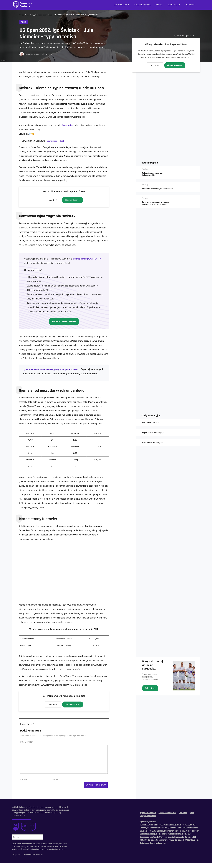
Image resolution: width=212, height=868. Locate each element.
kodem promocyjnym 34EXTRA (88, 259)
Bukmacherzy (174, 5)
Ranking (159, 5)
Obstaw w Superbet (175, 65)
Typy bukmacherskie (40, 15)
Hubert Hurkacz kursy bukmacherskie (152, 190)
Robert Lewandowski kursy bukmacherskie (154, 174)
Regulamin (186, 818)
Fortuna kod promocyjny (153, 446)
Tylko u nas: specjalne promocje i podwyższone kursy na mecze (157, 205)
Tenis (51, 15)
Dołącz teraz (151, 693)
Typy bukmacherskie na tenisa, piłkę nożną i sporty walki (53, 370)
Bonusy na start (121, 5)
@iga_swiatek (69, 125)
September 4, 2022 (56, 141)
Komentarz (27, 747)
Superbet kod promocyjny (154, 435)
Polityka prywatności (156, 821)
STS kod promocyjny (151, 425)
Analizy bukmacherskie (169, 818)
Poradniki (190, 5)
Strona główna (25, 15)
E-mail (56, 785)
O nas (142, 821)
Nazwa (24, 785)
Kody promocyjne (143, 5)
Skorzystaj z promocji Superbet (64, 322)
